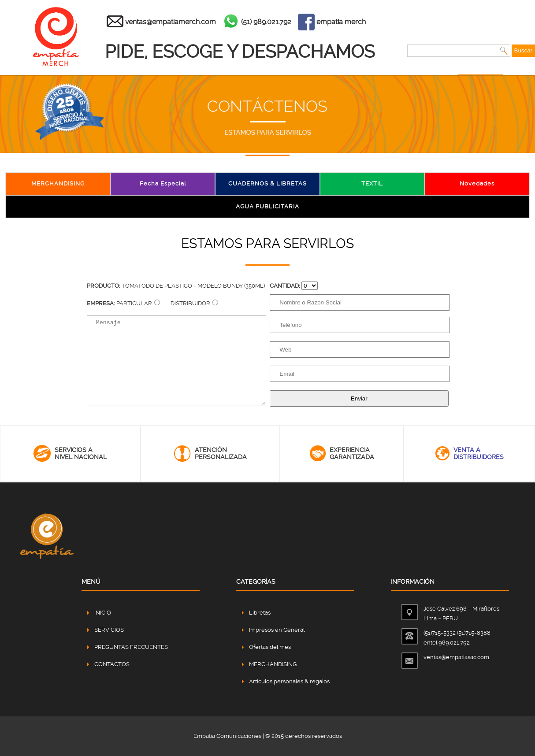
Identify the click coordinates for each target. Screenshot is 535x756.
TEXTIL (372, 183)
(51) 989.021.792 (266, 22)
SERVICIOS (109, 630)
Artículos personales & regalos (289, 681)
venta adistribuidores (479, 453)
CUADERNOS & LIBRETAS (267, 183)
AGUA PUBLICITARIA (267, 206)
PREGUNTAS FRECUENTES (131, 647)
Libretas (260, 613)
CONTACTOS (112, 664)
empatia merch (341, 22)
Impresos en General (277, 630)
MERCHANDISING (58, 183)
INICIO (103, 613)
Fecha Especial (163, 183)
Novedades (477, 183)
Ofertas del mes (270, 647)
